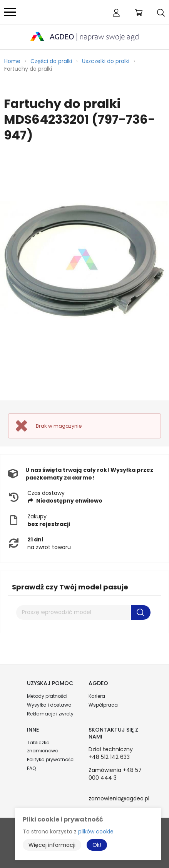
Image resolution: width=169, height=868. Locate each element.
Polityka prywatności (51, 759)
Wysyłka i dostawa (49, 705)
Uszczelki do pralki (106, 61)
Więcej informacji (52, 845)
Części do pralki (51, 61)
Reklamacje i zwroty (50, 714)
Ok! (97, 845)
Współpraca (103, 705)
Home (12, 61)
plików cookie (96, 831)
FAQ (31, 768)
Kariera (97, 696)
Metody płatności (47, 696)
